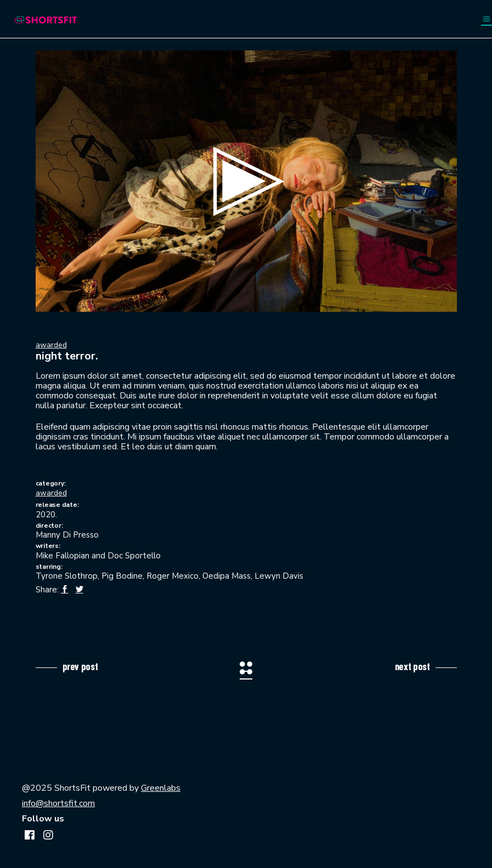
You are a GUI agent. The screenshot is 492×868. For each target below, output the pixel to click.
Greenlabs (161, 788)
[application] (246, 181)
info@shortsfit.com (58, 803)
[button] (246, 181)
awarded (51, 345)
